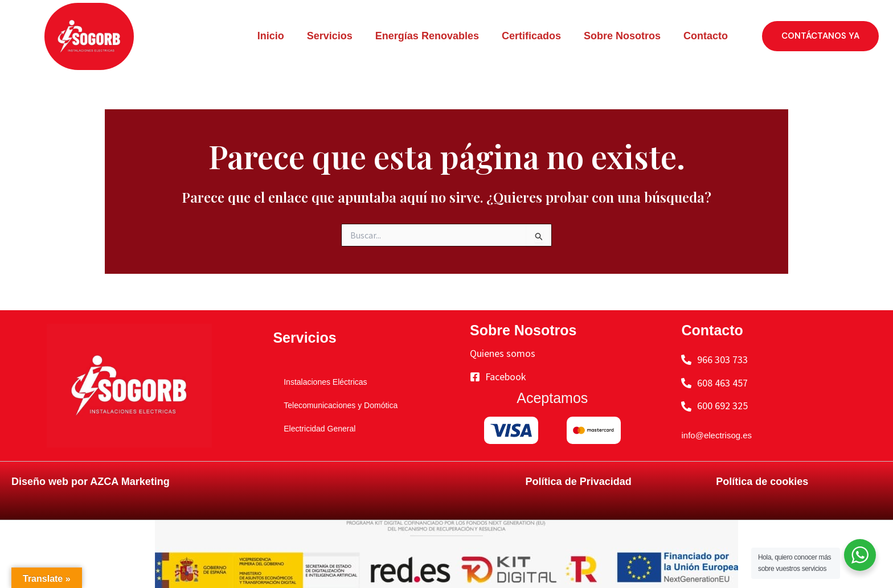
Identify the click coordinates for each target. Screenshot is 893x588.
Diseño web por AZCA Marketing (91, 482)
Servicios (330, 36)
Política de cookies (762, 482)
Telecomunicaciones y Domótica (341, 405)
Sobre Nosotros (622, 36)
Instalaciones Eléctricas (321, 381)
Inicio (271, 36)
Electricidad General (314, 428)
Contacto (706, 36)
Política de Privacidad (579, 482)
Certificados (531, 36)
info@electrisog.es (723, 435)
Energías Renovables (427, 36)
